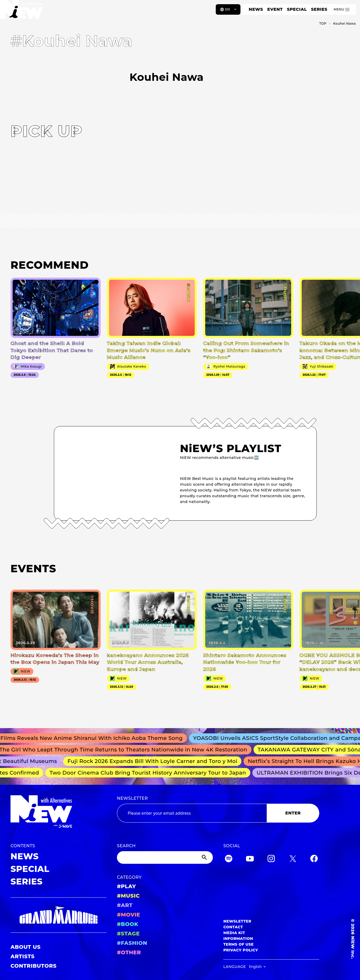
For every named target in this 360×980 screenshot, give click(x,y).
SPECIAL (297, 9)
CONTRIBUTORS (34, 966)
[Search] (165, 857)
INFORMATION (238, 939)
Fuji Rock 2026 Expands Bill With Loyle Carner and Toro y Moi (155, 761)
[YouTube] (250, 859)
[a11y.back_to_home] (21, 11)
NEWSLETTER (132, 798)
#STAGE (128, 934)
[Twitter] (293, 859)
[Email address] (192, 813)
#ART (125, 905)
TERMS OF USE (238, 944)
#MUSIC (128, 896)
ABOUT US (25, 947)
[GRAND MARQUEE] (58, 915)
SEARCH (126, 846)
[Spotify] (229, 859)
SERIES (319, 9)
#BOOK (128, 924)
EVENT (275, 9)
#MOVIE (128, 915)
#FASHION (132, 943)
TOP (323, 23)
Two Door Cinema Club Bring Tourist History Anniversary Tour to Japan (150, 773)
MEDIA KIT (234, 933)
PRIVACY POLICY (241, 950)
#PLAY (126, 886)
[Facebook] (314, 859)
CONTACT (233, 927)
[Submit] (205, 857)
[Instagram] (271, 859)
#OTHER (129, 952)
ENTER (293, 813)
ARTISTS (23, 956)
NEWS (256, 9)
